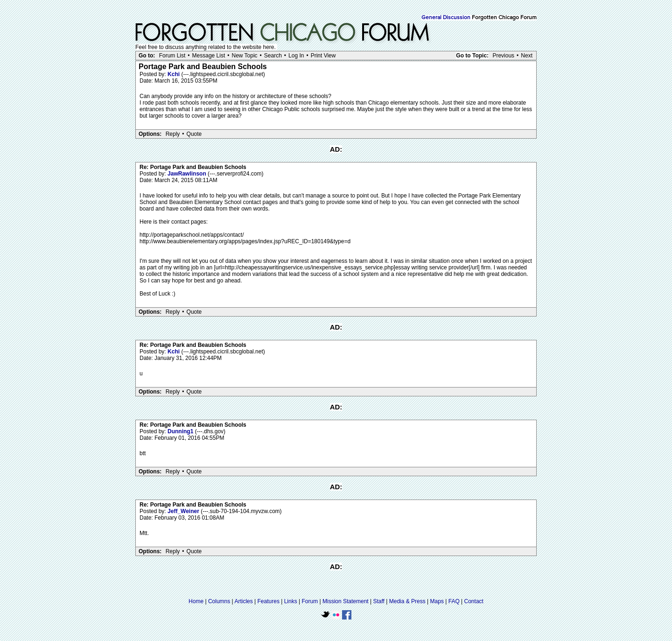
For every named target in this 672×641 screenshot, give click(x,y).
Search (273, 56)
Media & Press (407, 601)
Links (291, 601)
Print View (323, 56)
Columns (219, 601)
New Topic (244, 56)
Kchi (174, 74)
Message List (209, 56)
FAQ (454, 601)
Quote (194, 134)
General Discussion (446, 18)
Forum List (172, 56)
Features (269, 601)
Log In (296, 56)
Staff (378, 601)
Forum (310, 601)
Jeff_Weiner (184, 511)
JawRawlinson (188, 174)
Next (527, 56)
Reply (173, 134)
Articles (243, 601)
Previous (503, 56)
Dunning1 (181, 431)
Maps (437, 601)
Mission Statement (346, 601)
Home (196, 601)
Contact (474, 601)
